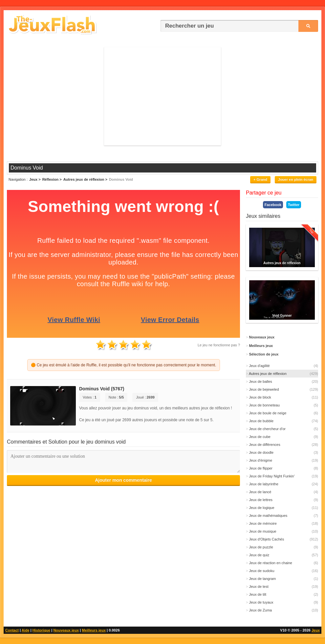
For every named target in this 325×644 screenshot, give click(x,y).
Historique (41, 630)
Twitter (294, 205)
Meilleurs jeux (94, 630)
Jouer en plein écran (296, 179)
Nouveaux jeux (66, 630)
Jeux (316, 630)
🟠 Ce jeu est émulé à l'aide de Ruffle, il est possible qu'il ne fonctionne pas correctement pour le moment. (124, 365)
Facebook (273, 205)
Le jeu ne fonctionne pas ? (219, 345)
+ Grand (260, 179)
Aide (26, 630)
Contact (12, 630)
